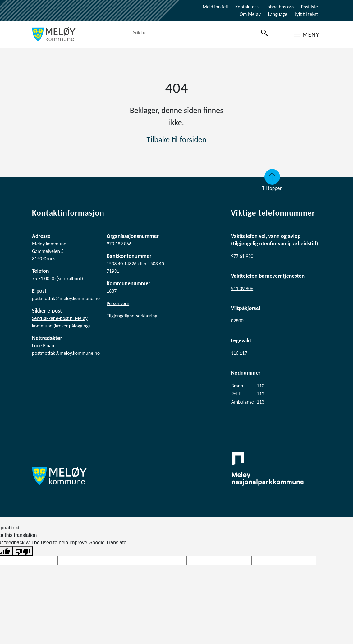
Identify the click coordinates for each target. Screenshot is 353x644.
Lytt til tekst (306, 14)
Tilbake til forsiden (177, 139)
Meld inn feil (215, 7)
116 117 (239, 353)
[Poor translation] (23, 551)
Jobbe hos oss (280, 7)
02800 (237, 321)
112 (260, 394)
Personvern (118, 303)
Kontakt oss (247, 7)
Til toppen (272, 180)
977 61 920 (242, 256)
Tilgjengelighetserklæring (132, 316)
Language (278, 14)
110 (260, 386)
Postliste (309, 7)
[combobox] (201, 33)
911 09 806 (242, 288)
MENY (311, 34)
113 (260, 402)
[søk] (264, 33)
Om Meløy (250, 14)
